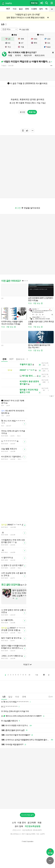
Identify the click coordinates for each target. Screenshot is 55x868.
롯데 (34, 43)
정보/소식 (20, 359)
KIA (47, 43)
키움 (21, 47)
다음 (37, 675)
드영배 (34, 9)
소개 (14, 823)
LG (3, 24)
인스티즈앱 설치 (27, 815)
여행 (10, 55)
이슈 (15, 9)
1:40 (51, 697)
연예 (27, 9)
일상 (21, 9)
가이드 (41, 35)
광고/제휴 (32, 823)
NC (8, 43)
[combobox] (9, 29)
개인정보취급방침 (33, 826)
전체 (4, 359)
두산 (8, 47)
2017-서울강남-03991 (29, 834)
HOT (8, 9)
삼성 (47, 39)
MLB (47, 47)
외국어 (18, 55)
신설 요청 (24, 29)
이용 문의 (22, 823)
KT (21, 43)
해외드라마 (40, 55)
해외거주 (28, 55)
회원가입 (34, 3)
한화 (21, 39)
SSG (34, 39)
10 (29, 675)
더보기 (22, 585)
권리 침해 (19, 826)
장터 (41, 9)
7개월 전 (4, 66)
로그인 (22, 112)
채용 (40, 823)
